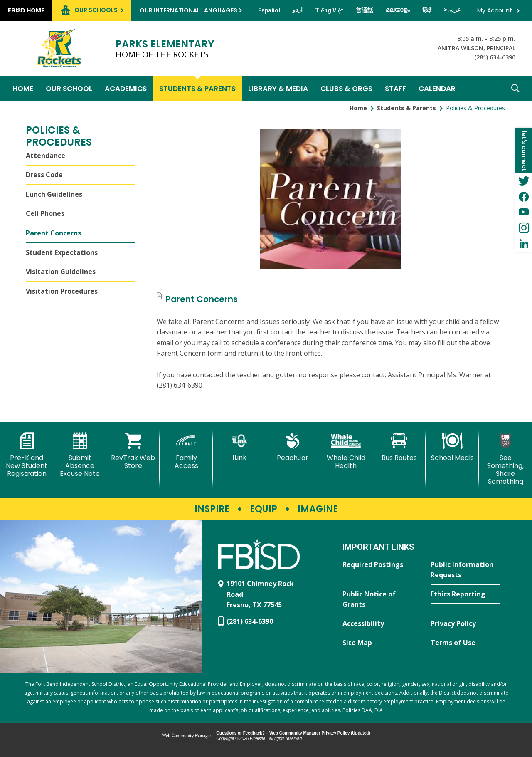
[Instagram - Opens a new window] (524, 228)
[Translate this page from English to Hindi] (427, 10)
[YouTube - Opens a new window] (524, 212)
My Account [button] (495, 10)
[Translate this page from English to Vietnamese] (329, 10)
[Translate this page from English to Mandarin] (365, 10)
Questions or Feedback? (240, 733)
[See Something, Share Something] (505, 459)
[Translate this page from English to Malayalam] (398, 10)
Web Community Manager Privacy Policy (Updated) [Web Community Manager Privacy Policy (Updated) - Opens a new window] (320, 733)
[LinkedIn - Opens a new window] (524, 244)
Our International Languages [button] (188, 10)
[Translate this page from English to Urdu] (298, 10)
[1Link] (239, 447)
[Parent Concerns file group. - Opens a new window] (202, 299)
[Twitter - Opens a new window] (524, 181)
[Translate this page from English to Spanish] (269, 10)
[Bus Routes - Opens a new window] (399, 447)
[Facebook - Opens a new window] (524, 196)
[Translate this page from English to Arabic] (452, 10)
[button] (515, 88)
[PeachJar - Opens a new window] (293, 447)
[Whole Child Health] (346, 451)
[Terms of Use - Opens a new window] (465, 643)
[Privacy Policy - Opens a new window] (465, 624)
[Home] (23, 88)
